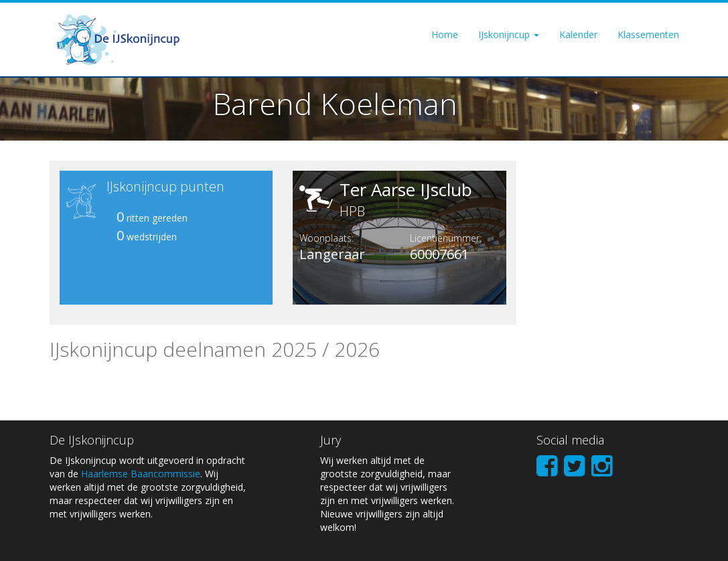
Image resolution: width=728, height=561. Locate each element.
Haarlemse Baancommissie (141, 474)
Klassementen (648, 34)
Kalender (578, 34)
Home (445, 34)
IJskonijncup (509, 34)
